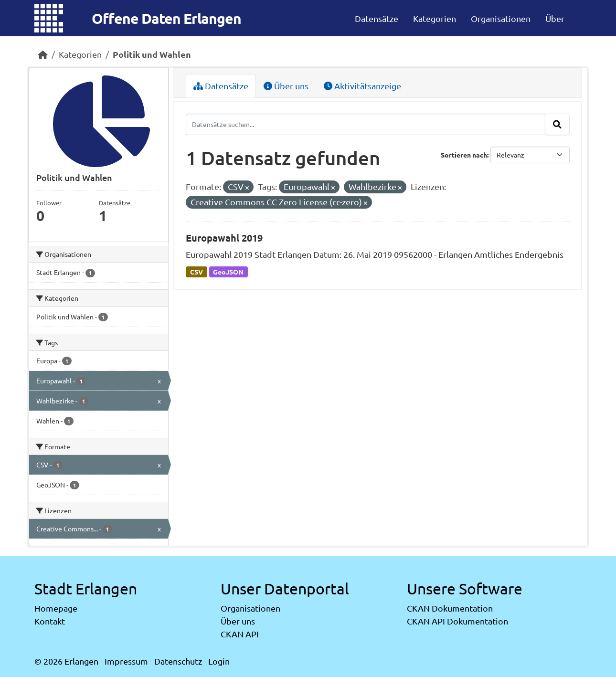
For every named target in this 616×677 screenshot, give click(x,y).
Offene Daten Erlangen (166, 18)
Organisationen (501, 18)
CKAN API (240, 634)
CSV (196, 272)
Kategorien (435, 18)
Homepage (56, 608)
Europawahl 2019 (224, 238)
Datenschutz (178, 661)
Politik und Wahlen (152, 54)
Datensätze (377, 18)
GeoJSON (228, 272)
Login (219, 661)
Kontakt (50, 621)
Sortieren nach (464, 155)
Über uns (286, 86)
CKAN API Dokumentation (457, 621)
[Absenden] (557, 124)
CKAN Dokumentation (450, 608)
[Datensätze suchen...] (366, 124)
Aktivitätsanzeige (362, 86)
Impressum (126, 661)
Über (555, 18)
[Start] (43, 54)
